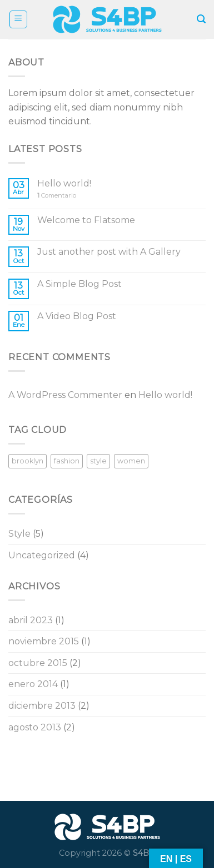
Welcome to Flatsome (86, 220)
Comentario (57, 196)
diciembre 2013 (42, 706)
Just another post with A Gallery (109, 252)
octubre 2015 (38, 663)
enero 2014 (33, 684)
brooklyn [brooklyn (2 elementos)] (28, 461)
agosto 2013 (35, 727)
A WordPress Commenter (65, 395)
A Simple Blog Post (79, 284)
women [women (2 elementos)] (131, 461)
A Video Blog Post (77, 316)
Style (19, 534)
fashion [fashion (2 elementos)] (67, 461)
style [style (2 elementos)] (98, 461)
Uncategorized (42, 555)
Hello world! (64, 183)
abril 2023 (31, 620)
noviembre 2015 (44, 641)
